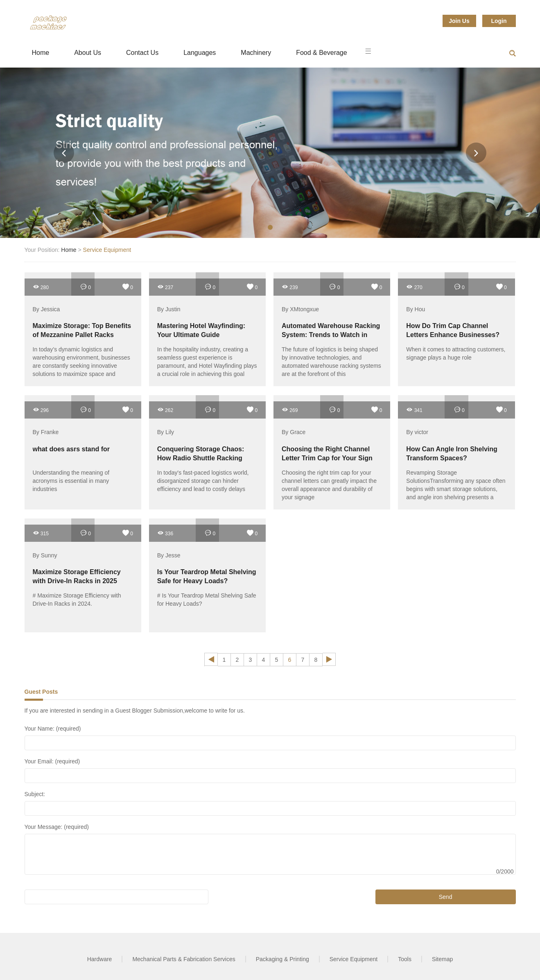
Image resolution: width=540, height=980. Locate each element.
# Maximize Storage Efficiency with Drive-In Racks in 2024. (77, 600)
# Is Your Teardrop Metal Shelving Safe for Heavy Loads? (207, 600)
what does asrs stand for (71, 449)
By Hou (416, 309)
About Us (88, 53)
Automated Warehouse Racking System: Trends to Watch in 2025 (331, 335)
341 (414, 410)
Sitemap (442, 959)
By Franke (46, 432)
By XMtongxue (300, 309)
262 (165, 410)
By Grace (294, 432)
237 (165, 287)
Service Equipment (107, 250)
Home (41, 53)
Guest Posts (41, 692)
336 (165, 533)
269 (290, 410)
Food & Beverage (322, 53)
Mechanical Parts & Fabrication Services (184, 959)
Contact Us (142, 53)
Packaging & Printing (282, 959)
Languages (200, 53)
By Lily (166, 432)
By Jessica (46, 309)
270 (414, 287)
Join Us (459, 21)
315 (41, 533)
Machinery (256, 53)
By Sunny (45, 555)
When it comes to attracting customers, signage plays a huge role (456, 353)
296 (41, 410)
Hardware (100, 959)
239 (290, 287)
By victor (417, 432)
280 (41, 287)
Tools (405, 959)
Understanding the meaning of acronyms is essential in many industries (71, 481)
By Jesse (169, 555)
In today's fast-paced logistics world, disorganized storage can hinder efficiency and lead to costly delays (203, 481)
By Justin (169, 309)
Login (499, 21)
